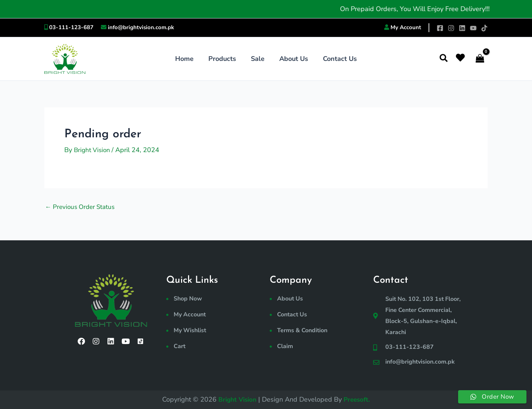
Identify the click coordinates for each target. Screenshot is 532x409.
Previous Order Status (82, 206)
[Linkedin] (462, 28)
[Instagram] (451, 28)
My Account (406, 27)
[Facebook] (440, 28)
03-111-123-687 (71, 27)
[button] (444, 59)
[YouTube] (473, 28)
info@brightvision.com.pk (141, 27)
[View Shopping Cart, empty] (480, 59)
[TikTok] (484, 28)
